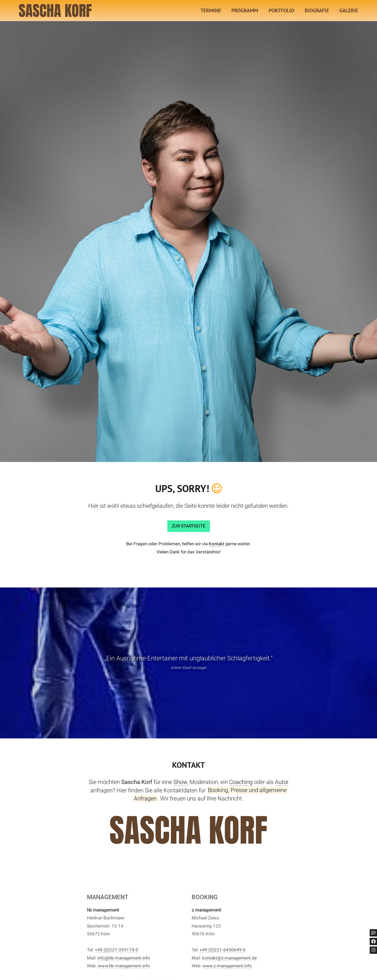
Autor (282, 782)
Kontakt (217, 544)
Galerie (349, 11)
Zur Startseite (189, 526)
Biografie (317, 11)
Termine (211, 11)
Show (180, 782)
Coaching (241, 782)
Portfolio (281, 11)
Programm (245, 11)
